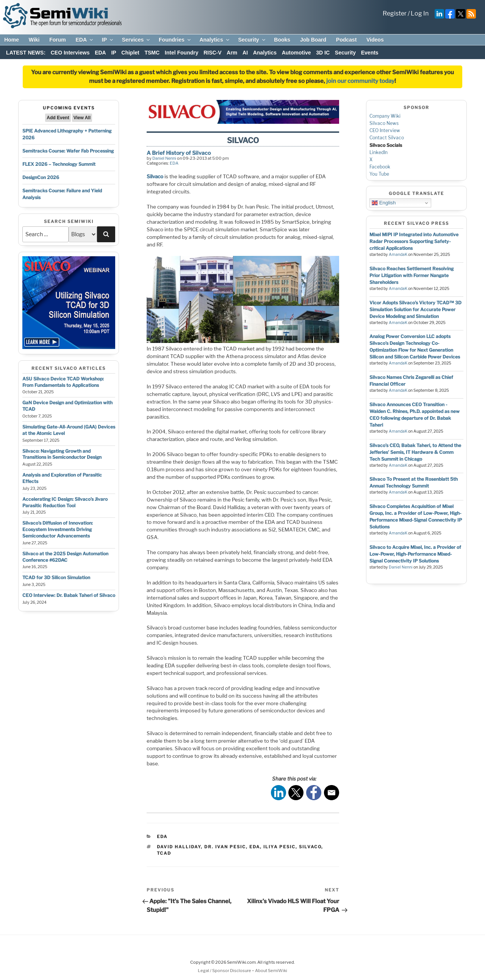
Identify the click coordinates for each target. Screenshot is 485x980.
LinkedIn (379, 152)
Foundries (175, 40)
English (384, 203)
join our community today (360, 81)
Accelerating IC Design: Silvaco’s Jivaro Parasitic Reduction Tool (65, 502)
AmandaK (398, 255)
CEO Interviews (70, 53)
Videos (375, 40)
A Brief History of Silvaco (179, 153)
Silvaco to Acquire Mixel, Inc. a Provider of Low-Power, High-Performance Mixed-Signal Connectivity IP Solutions (415, 554)
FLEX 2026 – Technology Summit (59, 164)
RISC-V (212, 53)
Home (12, 40)
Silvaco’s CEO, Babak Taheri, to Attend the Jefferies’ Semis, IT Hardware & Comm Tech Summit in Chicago (415, 452)
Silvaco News (384, 123)
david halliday (179, 847)
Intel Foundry (182, 53)
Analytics (215, 40)
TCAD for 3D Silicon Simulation (56, 577)
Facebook (380, 167)
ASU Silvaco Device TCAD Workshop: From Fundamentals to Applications (63, 382)
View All (82, 118)
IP (108, 40)
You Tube (379, 174)
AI (245, 53)
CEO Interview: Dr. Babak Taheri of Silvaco (69, 595)
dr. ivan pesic (225, 847)
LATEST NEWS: (26, 53)
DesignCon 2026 (41, 177)
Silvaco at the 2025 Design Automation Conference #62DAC (65, 557)
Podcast (346, 40)
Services (137, 40)
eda (255, 847)
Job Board (313, 40)
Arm (232, 53)
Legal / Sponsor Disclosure (225, 971)
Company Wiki (385, 116)
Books (282, 40)
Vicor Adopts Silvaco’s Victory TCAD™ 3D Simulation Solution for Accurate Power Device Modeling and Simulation (415, 309)
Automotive (296, 53)
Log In (420, 13)
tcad (164, 853)
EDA (85, 40)
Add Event (58, 118)
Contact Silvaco (387, 138)
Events (370, 53)
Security (252, 40)
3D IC (323, 53)
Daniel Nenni (164, 158)
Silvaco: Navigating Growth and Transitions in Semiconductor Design (62, 454)
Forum (58, 40)
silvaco (310, 847)
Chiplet (130, 53)
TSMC (152, 53)
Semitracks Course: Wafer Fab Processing (68, 151)
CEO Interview (385, 130)
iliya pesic (279, 847)
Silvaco (155, 176)
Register (395, 13)
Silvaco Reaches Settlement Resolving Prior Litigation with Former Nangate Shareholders (411, 275)
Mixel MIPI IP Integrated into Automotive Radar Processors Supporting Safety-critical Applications (414, 241)
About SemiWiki (271, 971)
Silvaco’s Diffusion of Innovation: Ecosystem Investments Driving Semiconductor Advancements (58, 529)
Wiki (34, 40)
